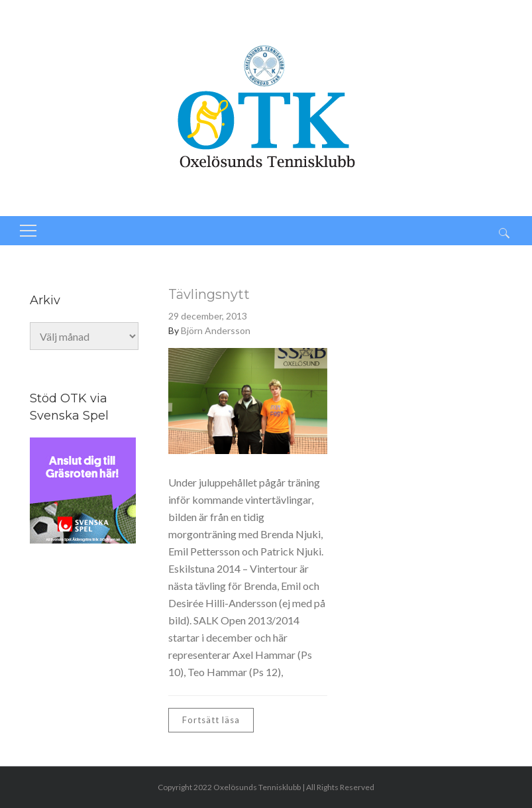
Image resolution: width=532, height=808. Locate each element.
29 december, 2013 (208, 316)
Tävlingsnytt (209, 294)
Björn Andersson (216, 330)
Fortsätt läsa (211, 720)
